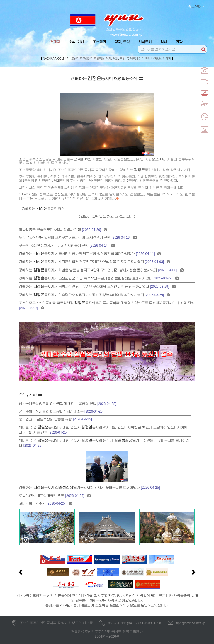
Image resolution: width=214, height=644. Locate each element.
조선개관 (99, 42)
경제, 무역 (122, 42)
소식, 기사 (76, 42)
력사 (164, 42)
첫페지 (55, 42)
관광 (179, 42)
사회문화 (145, 42)
